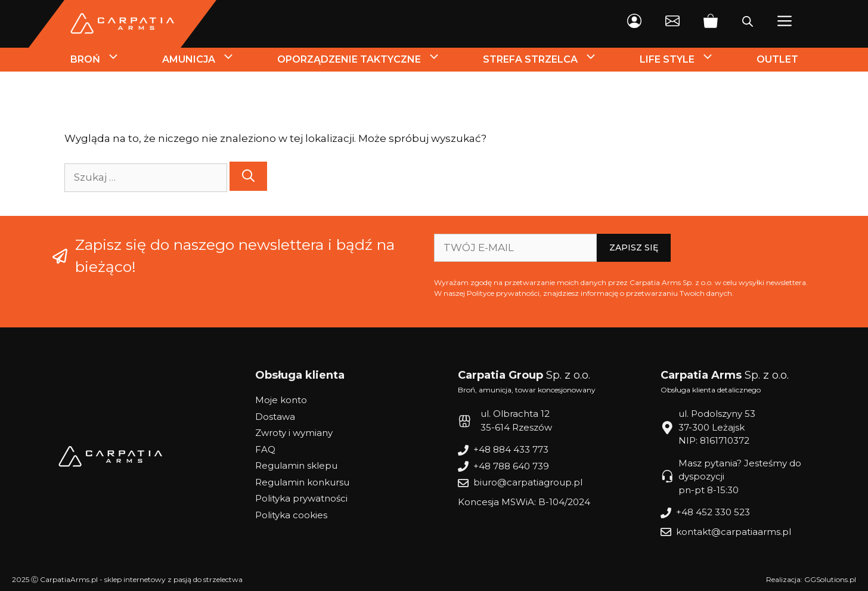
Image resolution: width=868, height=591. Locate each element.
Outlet (777, 59)
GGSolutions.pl (830, 579)
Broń (106, 60)
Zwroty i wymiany (294, 433)
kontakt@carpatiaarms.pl (734, 532)
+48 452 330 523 (713, 512)
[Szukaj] (248, 176)
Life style (688, 60)
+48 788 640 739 (511, 466)
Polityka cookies (291, 515)
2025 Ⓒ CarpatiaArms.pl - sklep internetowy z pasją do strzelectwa (127, 579)
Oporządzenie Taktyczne (370, 60)
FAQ (265, 449)
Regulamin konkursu (302, 482)
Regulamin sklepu (296, 465)
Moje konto (281, 400)
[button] (785, 24)
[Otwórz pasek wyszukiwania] (748, 24)
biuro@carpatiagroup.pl (528, 482)
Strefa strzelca (551, 60)
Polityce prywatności (503, 293)
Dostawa (275, 417)
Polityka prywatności (301, 498)
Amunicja (209, 60)
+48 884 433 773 (511, 449)
